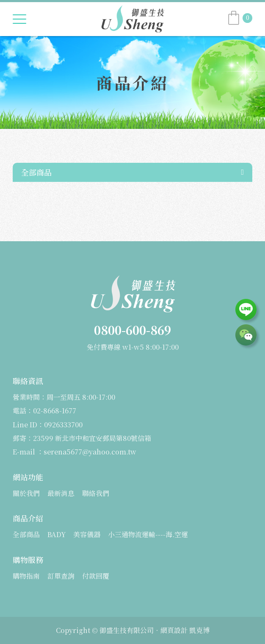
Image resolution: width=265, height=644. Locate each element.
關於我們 (26, 493)
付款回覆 (96, 576)
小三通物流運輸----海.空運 (148, 534)
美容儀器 (87, 534)
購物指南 (26, 576)
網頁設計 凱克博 (185, 630)
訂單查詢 (61, 576)
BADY (57, 534)
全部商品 (36, 172)
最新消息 (61, 493)
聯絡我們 (96, 493)
